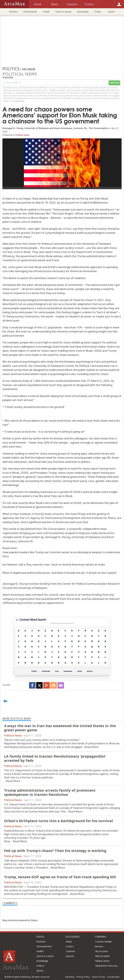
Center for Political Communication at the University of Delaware (69, 244)
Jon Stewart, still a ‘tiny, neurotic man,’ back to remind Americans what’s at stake (54, 564)
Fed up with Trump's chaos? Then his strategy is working (55, 850)
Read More (92, 747)
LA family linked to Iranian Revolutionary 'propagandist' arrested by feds (55, 758)
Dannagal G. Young (57, 537)
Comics (70, 946)
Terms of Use (98, 977)
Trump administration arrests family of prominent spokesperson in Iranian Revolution (50, 792)
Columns (70, 951)
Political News (22, 135)
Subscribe (114, 83)
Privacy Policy (83, 977)
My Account (102, 951)
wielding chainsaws (41, 492)
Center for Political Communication (88, 366)
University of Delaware (86, 537)
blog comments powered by (20, 920)
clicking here (19, 101)
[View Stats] (108, 620)
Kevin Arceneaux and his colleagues (65, 438)
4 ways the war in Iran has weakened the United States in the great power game (60, 728)
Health (46, 12)
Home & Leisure (64, 12)
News (69, 942)
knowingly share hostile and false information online (72, 347)
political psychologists (26, 362)
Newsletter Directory (106, 966)
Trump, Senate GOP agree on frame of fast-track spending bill (60, 877)
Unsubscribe (113, 977)
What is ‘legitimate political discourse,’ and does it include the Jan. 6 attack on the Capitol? (59, 573)
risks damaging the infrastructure (30, 271)
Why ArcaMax (102, 956)
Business (13, 12)
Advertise (70, 977)
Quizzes (70, 956)
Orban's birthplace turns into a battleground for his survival (58, 821)
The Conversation (54, 529)
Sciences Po (25, 541)
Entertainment (30, 12)
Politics (98, 12)
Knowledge (83, 12)
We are (7, 362)
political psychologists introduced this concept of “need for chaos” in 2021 (57, 300)
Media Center (102, 961)
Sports (111, 12)
